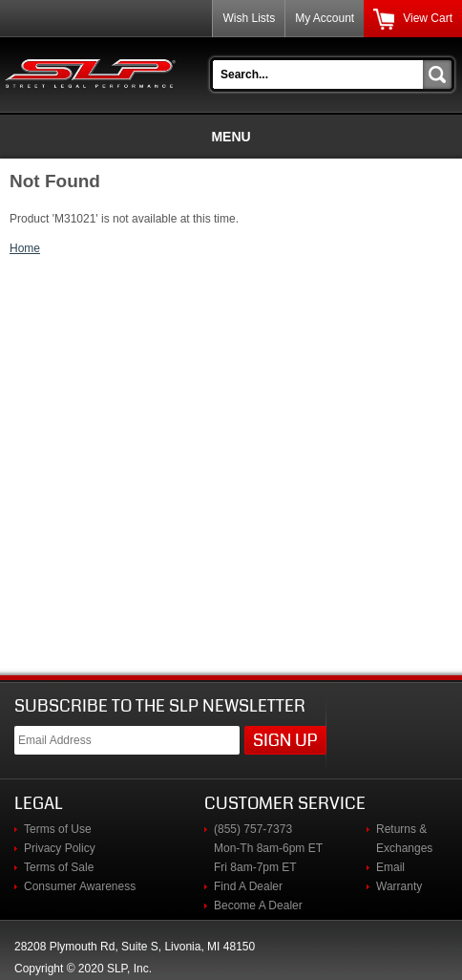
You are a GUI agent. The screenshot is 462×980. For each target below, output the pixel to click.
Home (25, 248)
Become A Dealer (258, 905)
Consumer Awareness (80, 886)
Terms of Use (58, 829)
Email (390, 867)
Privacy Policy (60, 848)
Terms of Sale (59, 867)
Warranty (399, 886)
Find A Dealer (248, 886)
